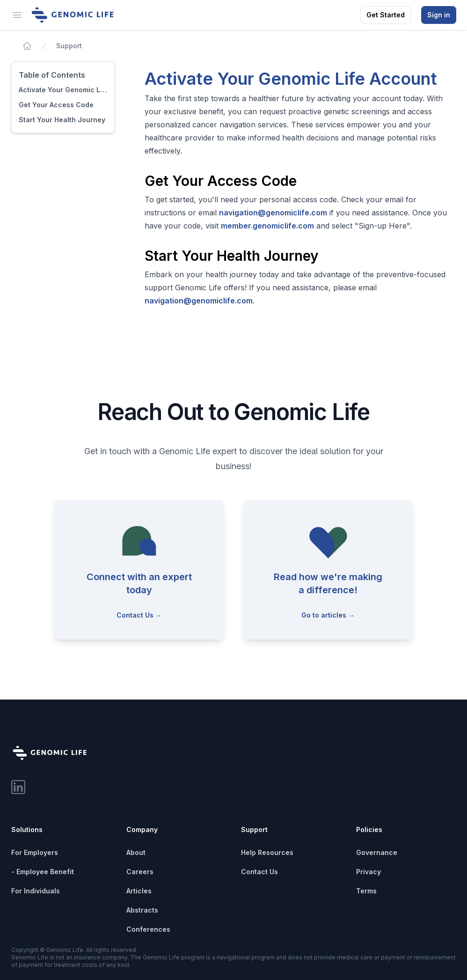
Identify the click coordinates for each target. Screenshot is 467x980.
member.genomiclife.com (267, 226)
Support (69, 46)
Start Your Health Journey (62, 120)
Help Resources (267, 852)
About (136, 852)
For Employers (35, 852)
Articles (139, 891)
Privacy (368, 872)
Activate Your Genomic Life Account (63, 90)
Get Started (386, 15)
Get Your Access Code (56, 105)
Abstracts (142, 910)
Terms (366, 891)
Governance (377, 852)
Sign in (439, 15)
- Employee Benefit (43, 872)
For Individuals (36, 891)
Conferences (148, 929)
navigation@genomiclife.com (273, 213)
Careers (140, 872)
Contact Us (259, 872)
